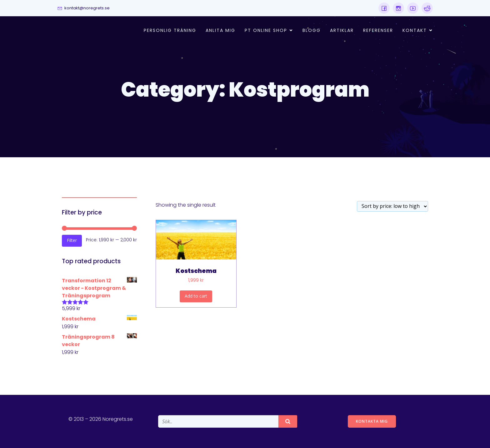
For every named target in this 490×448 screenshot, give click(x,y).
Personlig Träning (170, 30)
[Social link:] (384, 8)
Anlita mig (220, 30)
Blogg (312, 30)
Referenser (378, 30)
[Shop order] (392, 206)
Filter (72, 240)
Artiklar (342, 30)
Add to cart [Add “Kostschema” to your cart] (196, 296)
